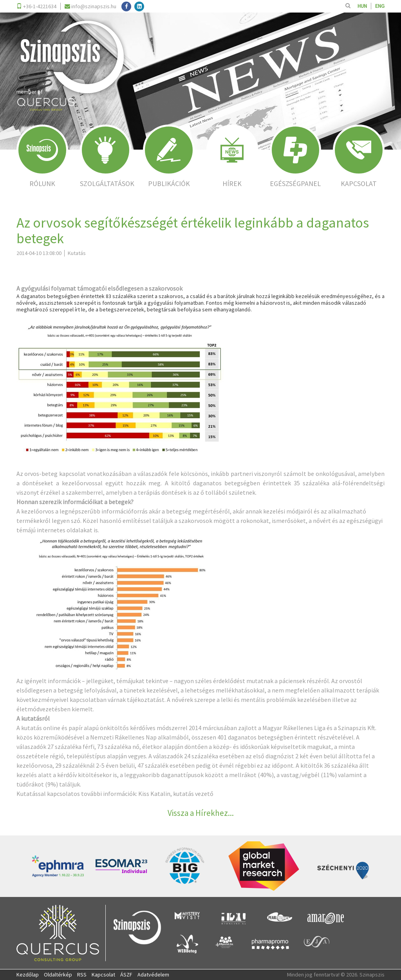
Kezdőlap (28, 975)
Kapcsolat (103, 975)
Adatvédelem (153, 975)
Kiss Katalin (154, 794)
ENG (380, 6)
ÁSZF (126, 975)
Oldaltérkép (58, 975)
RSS (82, 975)
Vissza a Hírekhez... (201, 813)
